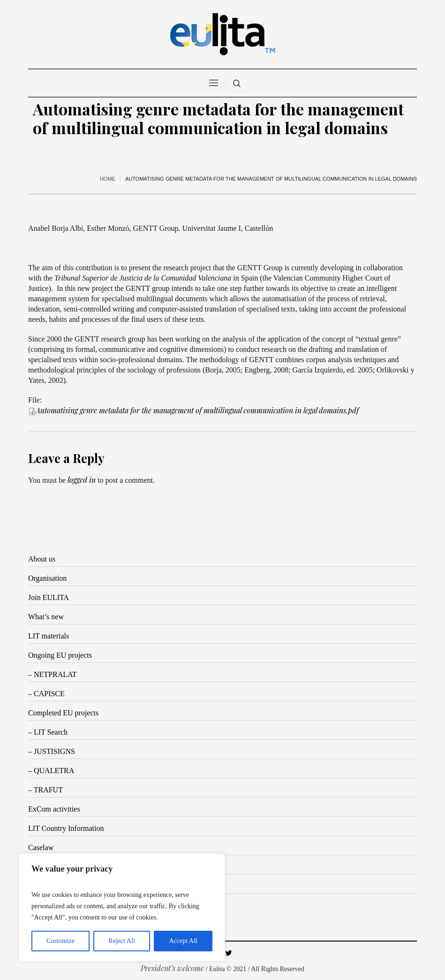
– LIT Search (48, 732)
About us (42, 559)
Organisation (47, 578)
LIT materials (49, 636)
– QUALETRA (51, 771)
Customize (60, 941)
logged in (82, 480)
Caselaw (41, 847)
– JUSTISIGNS (52, 751)
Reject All (122, 941)
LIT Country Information (66, 828)
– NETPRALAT (53, 674)
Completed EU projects (63, 713)
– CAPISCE (46, 694)
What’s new (46, 617)
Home (108, 179)
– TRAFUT (45, 790)
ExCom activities (54, 809)
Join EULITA (49, 597)
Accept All (183, 941)
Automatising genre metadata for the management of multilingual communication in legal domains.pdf (197, 410)
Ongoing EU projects (60, 655)
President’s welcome (172, 968)
